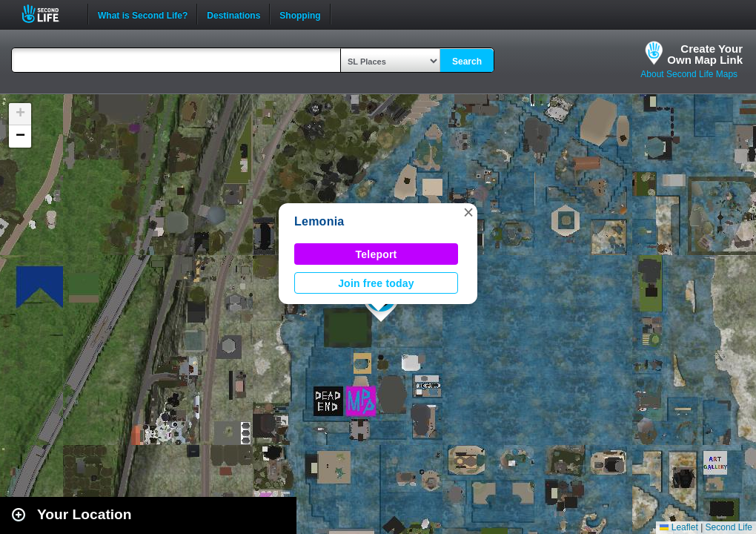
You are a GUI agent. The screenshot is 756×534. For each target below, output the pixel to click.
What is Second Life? (143, 14)
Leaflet (679, 527)
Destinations (233, 14)
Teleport (377, 254)
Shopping (300, 14)
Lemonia (319, 221)
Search (467, 62)
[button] (468, 212)
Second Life (49, 14)
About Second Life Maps (689, 74)
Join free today (376, 283)
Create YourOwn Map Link (705, 54)
